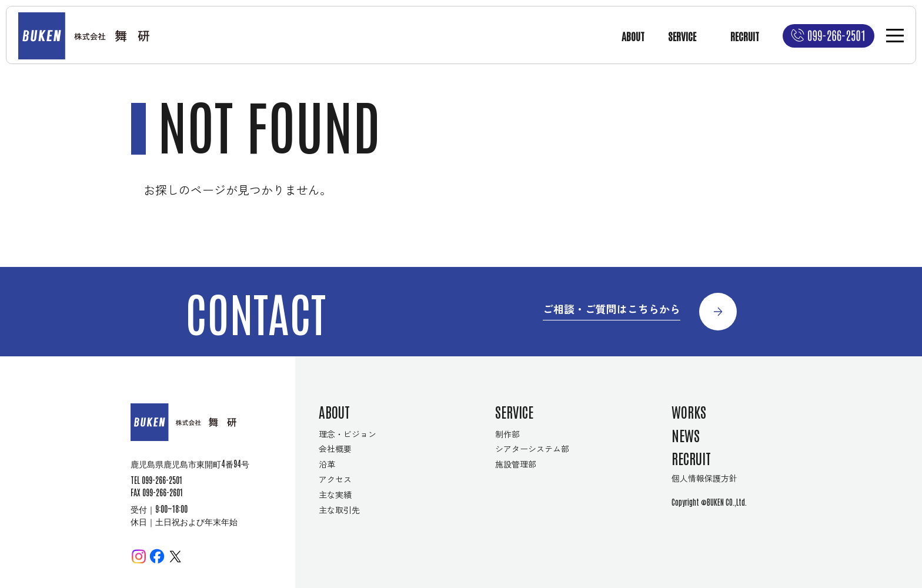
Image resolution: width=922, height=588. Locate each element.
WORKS (689, 411)
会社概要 (335, 449)
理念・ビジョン (348, 434)
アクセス (335, 479)
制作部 (507, 434)
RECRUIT (745, 36)
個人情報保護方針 (704, 478)
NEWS (686, 435)
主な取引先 (339, 510)
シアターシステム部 (532, 449)
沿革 (327, 464)
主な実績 (335, 495)
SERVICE (682, 36)
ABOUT (633, 36)
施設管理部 (516, 464)
